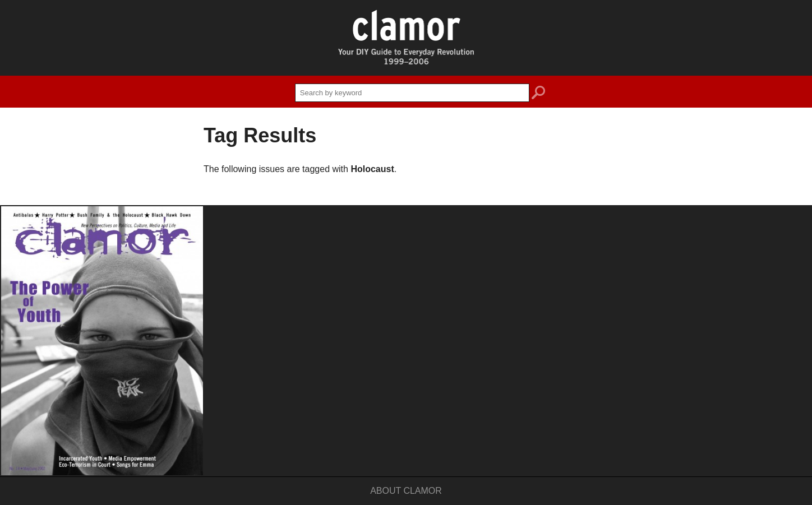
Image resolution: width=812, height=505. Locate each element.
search (538, 94)
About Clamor (406, 491)
